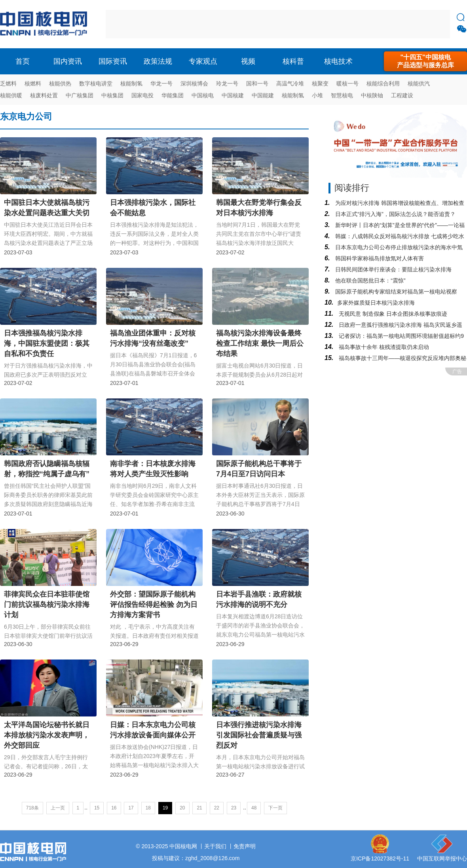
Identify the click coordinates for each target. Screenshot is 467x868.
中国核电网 (183, 846)
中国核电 (203, 95)
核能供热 (60, 83)
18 (148, 808)
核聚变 (320, 83)
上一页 (58, 808)
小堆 (317, 95)
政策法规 (158, 61)
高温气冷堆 (290, 83)
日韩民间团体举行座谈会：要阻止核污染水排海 (393, 269)
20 (182, 808)
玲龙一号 (227, 83)
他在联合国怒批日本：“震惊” (369, 280)
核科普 (293, 61)
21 (199, 808)
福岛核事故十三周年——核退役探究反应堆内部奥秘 (402, 358)
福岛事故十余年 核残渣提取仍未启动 (383, 347)
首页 (23, 61)
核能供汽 (419, 83)
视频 (248, 61)
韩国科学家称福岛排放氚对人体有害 (379, 258)
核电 (46, 24)
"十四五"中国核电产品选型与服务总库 (425, 61)
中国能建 (263, 95)
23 (234, 808)
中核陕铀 (372, 95)
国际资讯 (113, 61)
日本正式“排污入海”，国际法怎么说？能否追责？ (394, 214)
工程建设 (402, 95)
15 (97, 808)
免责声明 (245, 846)
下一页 (275, 808)
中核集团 (112, 95)
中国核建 (233, 95)
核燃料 (33, 83)
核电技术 (338, 61)
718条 (32, 808)
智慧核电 (342, 95)
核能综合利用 (383, 83)
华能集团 (173, 95)
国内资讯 (68, 61)
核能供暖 (11, 95)
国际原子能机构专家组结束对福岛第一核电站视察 (395, 292)
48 (254, 808)
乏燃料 (8, 83)
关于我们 (215, 846)
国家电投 (142, 95)
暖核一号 (347, 83)
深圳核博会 (194, 83)
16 (114, 808)
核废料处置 (44, 95)
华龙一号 (161, 83)
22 (217, 808)
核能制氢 (131, 83)
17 (131, 808)
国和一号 (257, 83)
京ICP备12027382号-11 (380, 859)
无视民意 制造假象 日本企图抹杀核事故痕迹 (392, 314)
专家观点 (203, 61)
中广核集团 (80, 95)
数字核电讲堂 (96, 83)
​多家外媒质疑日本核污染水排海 (376, 303)
